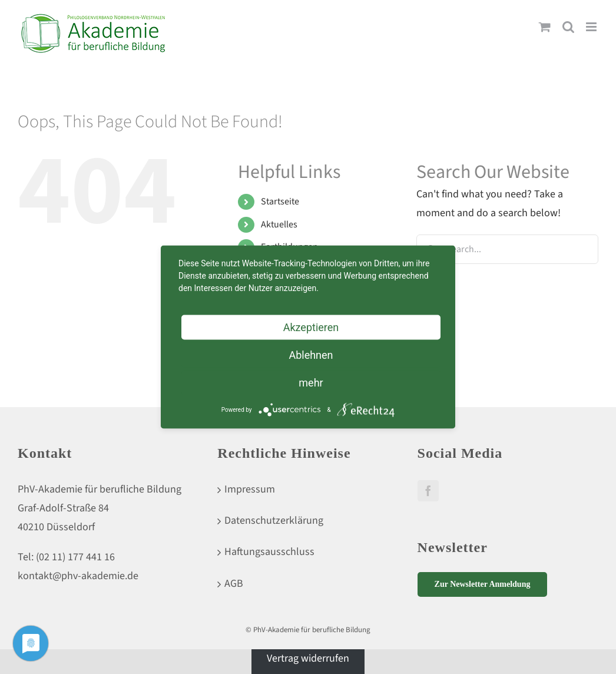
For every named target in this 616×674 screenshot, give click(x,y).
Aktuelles (279, 224)
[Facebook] (428, 491)
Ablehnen (311, 355)
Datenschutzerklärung (274, 521)
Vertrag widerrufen (308, 658)
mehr (311, 383)
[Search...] (507, 249)
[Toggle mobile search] (568, 27)
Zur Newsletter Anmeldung (483, 584)
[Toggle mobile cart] (545, 27)
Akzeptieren (311, 327)
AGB (234, 584)
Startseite (280, 201)
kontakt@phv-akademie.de (78, 576)
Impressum (250, 489)
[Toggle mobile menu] (592, 27)
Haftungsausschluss (269, 552)
